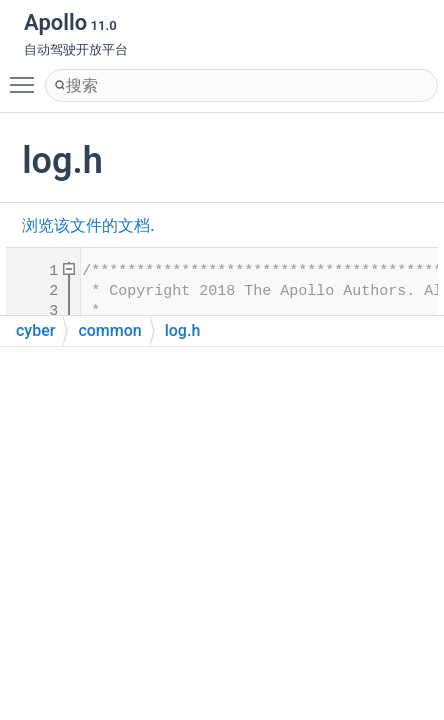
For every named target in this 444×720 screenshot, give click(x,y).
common (109, 330)
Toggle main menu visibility (27, 76)
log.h (183, 330)
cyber (35, 330)
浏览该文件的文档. (88, 225)
